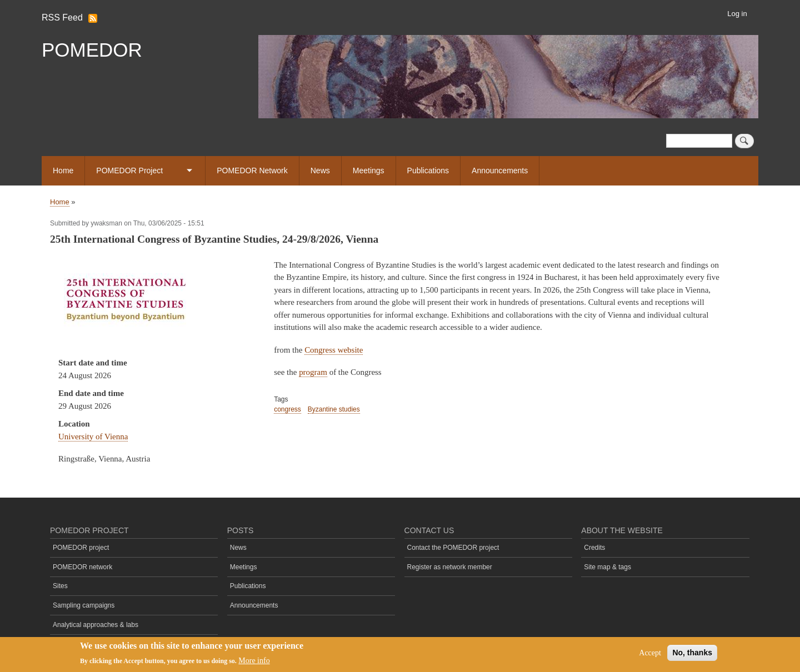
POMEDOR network (82, 567)
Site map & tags (607, 567)
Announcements (500, 170)
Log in (737, 14)
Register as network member (450, 567)
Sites (60, 586)
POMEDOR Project (129, 170)
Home (63, 170)
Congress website (334, 350)
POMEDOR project (81, 548)
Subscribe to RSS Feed (93, 19)
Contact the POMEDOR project (453, 548)
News (320, 170)
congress (287, 409)
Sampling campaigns (84, 605)
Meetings (369, 170)
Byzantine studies (334, 409)
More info (254, 661)
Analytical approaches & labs (96, 625)
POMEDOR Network (252, 170)
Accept (650, 653)
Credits (594, 548)
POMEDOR (92, 50)
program (313, 372)
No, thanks (692, 653)
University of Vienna (93, 437)
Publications (428, 170)
